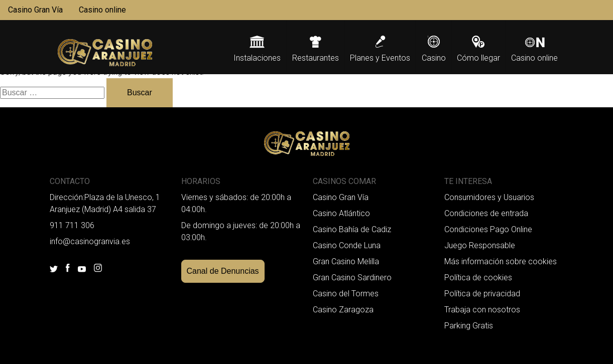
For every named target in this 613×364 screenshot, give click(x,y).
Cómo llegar (478, 58)
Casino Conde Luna (347, 245)
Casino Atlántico (341, 213)
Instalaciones (257, 58)
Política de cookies (478, 278)
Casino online (102, 10)
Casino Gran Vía (35, 10)
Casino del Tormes (346, 294)
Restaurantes (316, 58)
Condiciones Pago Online (488, 229)
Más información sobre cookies (501, 261)
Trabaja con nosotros (482, 310)
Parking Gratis (469, 326)
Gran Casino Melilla (346, 261)
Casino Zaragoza (343, 310)
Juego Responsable (480, 245)
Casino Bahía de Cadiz (352, 229)
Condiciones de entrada (486, 213)
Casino (434, 58)
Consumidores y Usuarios (489, 197)
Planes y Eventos (380, 58)
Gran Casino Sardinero (352, 278)
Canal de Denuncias (223, 271)
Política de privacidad (482, 294)
